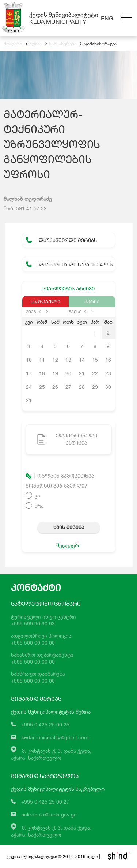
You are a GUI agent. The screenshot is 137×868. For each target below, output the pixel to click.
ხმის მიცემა (69, 527)
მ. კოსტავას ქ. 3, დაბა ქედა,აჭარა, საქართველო (51, 831)
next (47, 312)
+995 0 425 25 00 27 (45, 802)
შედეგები (68, 545)
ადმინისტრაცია (98, 44)
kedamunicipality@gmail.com (55, 737)
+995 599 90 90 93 (33, 623)
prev (40, 312)
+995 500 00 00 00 (33, 642)
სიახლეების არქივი (68, 288)
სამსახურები (61, 44)
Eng (107, 18)
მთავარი (13, 44)
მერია (34, 44)
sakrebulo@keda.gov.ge (49, 814)
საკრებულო (45, 301)
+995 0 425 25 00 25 (45, 724)
